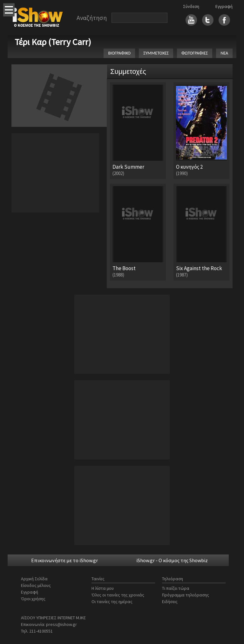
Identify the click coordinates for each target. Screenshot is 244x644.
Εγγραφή (224, 6)
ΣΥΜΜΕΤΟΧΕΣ (156, 53)
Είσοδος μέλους (36, 585)
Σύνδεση (191, 6)
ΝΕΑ (224, 53)
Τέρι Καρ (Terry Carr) (53, 42)
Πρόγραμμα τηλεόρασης (186, 595)
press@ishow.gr (61, 624)
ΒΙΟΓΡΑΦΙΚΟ (119, 53)
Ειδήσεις (170, 602)
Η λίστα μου (103, 588)
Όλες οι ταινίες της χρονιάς (118, 595)
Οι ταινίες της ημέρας (112, 602)
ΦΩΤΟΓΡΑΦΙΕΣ (195, 53)
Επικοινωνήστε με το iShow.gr (64, 560)
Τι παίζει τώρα (176, 588)
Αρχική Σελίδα (34, 579)
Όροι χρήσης (33, 599)
